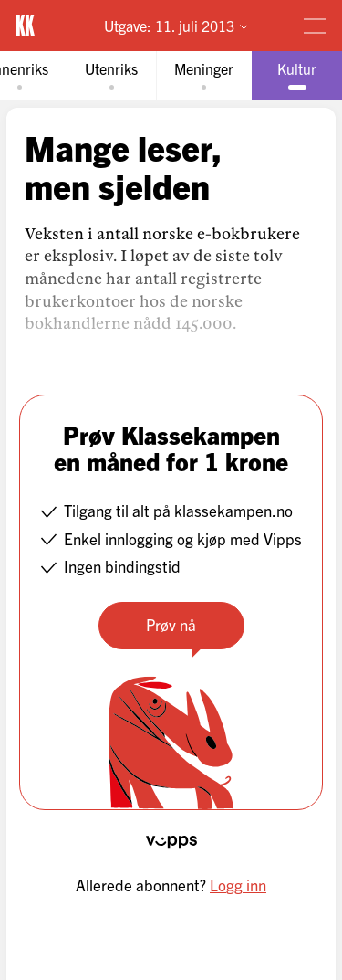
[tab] (111, 75)
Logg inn (238, 885)
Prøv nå (171, 624)
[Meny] (315, 26)
